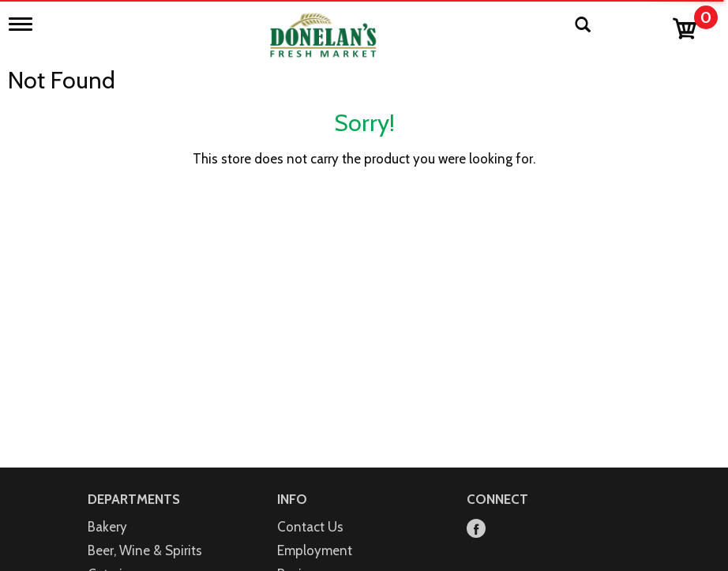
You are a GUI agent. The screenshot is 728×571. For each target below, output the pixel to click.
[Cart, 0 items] (694, 25)
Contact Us (310, 527)
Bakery (107, 527)
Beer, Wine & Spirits (145, 550)
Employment (315, 550)
